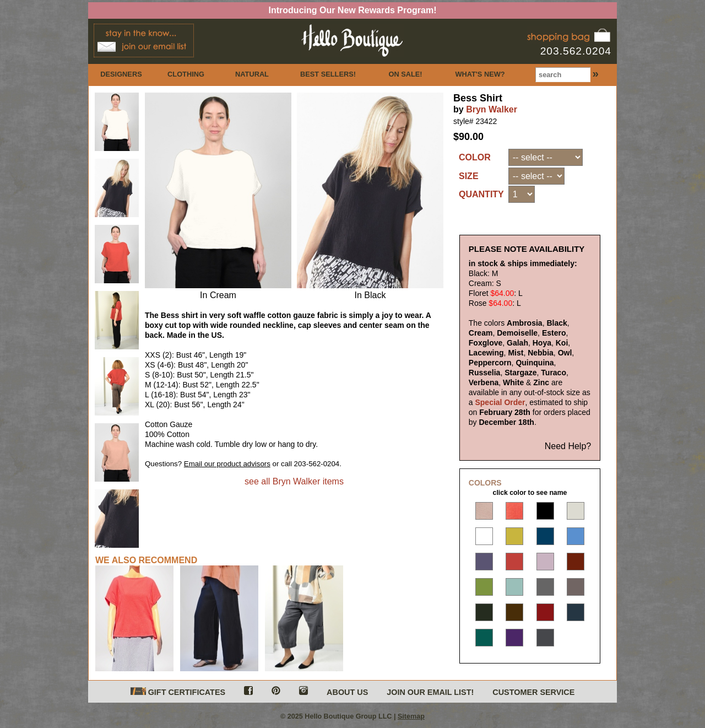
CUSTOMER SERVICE (533, 699)
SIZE (469, 176)
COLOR (475, 157)
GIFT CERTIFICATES (178, 699)
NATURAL (252, 74)
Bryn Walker (492, 109)
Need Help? (568, 455)
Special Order (500, 411)
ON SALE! (405, 74)
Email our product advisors (227, 464)
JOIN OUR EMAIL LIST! (430, 699)
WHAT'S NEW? (480, 74)
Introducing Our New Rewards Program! (353, 10)
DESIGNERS (121, 74)
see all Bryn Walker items (294, 481)
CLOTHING (186, 74)
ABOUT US (347, 699)
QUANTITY (481, 194)
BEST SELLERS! (328, 74)
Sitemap (411, 723)
